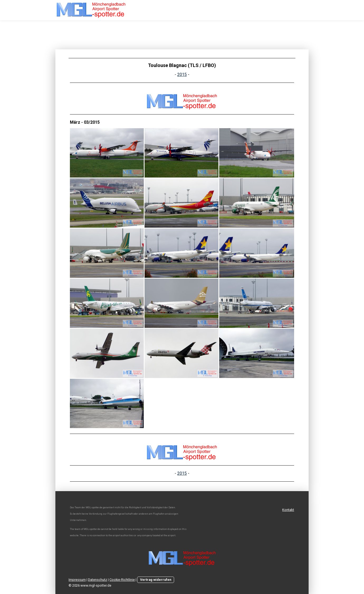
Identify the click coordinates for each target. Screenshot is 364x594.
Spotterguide (312, 11)
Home (173, 11)
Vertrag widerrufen (156, 580)
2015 (182, 75)
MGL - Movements (207, 11)
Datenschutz (98, 580)
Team (281, 11)
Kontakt (288, 510)
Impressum (77, 580)
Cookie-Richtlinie (122, 580)
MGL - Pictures (250, 11)
